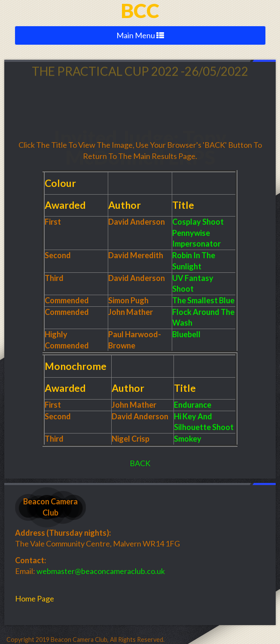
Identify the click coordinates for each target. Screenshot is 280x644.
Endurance (193, 405)
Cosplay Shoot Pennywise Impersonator (198, 233)
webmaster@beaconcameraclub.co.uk (101, 571)
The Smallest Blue (203, 300)
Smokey (188, 439)
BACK (140, 463)
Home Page (35, 598)
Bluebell (186, 334)
